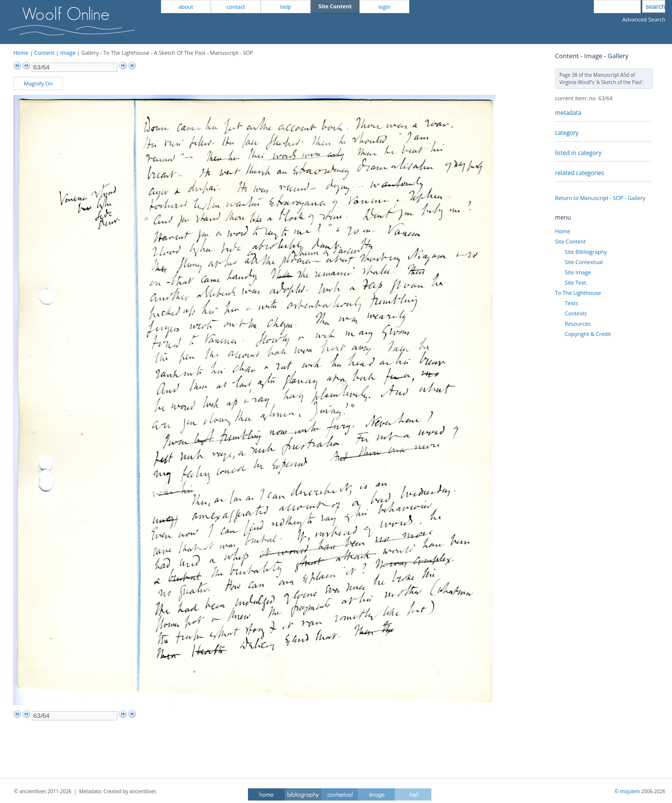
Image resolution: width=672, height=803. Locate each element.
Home (21, 53)
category (567, 133)
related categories (580, 173)
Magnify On (38, 83)
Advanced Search (644, 19)
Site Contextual (584, 262)
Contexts (576, 313)
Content (44, 53)
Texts (571, 303)
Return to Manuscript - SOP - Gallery (600, 198)
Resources (578, 323)
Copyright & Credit (588, 334)
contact (236, 7)
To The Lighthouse (578, 293)
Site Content (571, 241)
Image (68, 53)
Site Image (578, 272)
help (286, 7)
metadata (568, 113)
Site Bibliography (586, 252)
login (385, 7)
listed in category (578, 153)
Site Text (576, 282)
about (186, 7)
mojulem (630, 791)
